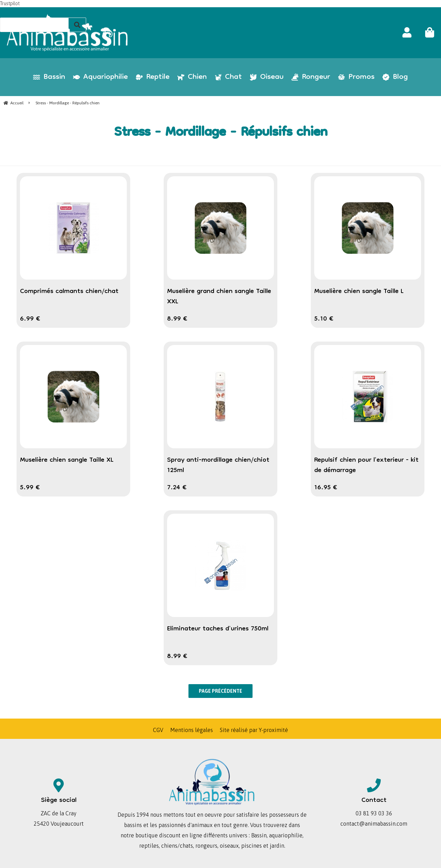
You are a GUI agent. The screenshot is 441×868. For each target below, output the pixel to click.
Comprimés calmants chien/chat (69, 292)
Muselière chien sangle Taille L (359, 292)
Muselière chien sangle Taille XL (67, 460)
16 (326, 488)
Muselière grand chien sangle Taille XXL (219, 297)
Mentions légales (192, 730)
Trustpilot (10, 3)
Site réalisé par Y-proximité (254, 730)
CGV (158, 730)
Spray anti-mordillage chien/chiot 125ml (218, 466)
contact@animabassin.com (374, 824)
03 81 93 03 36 (374, 813)
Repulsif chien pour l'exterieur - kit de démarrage (366, 466)
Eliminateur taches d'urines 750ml (218, 629)
